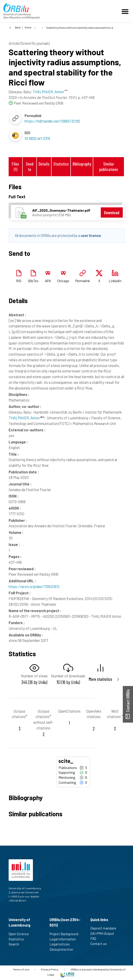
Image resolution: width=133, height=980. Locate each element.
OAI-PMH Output (104, 933)
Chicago (63, 281)
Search (16, 944)
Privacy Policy (50, 969)
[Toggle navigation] (126, 11)
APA (48, 281)
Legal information (65, 939)
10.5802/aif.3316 (37, 138)
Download (112, 212)
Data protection (63, 949)
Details (44, 164)
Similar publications (109, 166)
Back (18, 27)
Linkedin (115, 281)
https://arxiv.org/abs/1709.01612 (34, 586)
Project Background (66, 934)
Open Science (21, 934)
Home (28, 27)
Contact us (100, 944)
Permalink (83, 281)
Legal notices (62, 944)
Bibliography (82, 164)
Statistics (61, 164)
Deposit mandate (105, 928)
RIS (19, 281)
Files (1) (15, 166)
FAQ (95, 938)
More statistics (100, 679)
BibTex (33, 281)
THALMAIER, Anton (26, 418)
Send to (30, 166)
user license (91, 235)
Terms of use (21, 969)
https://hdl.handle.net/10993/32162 (52, 121)
